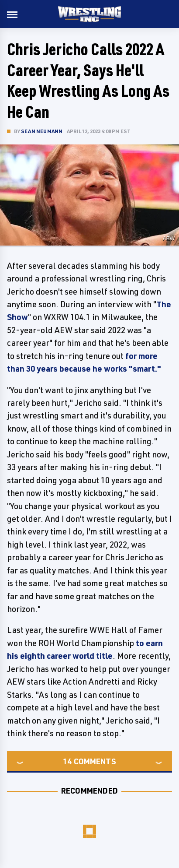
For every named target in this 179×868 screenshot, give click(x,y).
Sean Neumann (42, 131)
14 (67, 761)
